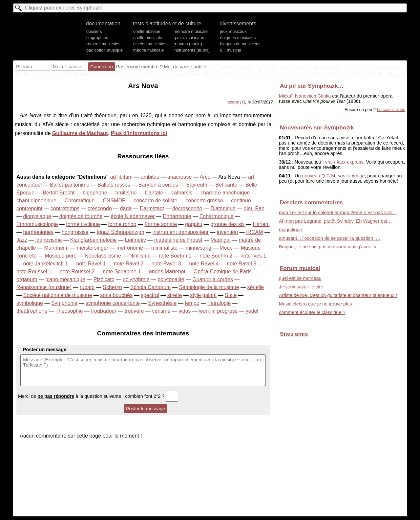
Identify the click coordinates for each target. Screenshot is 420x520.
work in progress (218, 311)
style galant (203, 295)
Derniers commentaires (311, 202)
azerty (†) (236, 102)
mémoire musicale (191, 31)
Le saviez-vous (391, 110)
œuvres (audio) (188, 44)
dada (126, 208)
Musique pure (61, 256)
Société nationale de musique (57, 295)
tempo (192, 303)
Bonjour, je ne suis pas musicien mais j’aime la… (330, 247)
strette (175, 295)
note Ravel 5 (241, 264)
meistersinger (93, 248)
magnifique (290, 230)
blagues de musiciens (240, 44)
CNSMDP (114, 201)
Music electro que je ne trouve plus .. (317, 304)
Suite (231, 295)
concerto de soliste (155, 201)
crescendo (100, 208)
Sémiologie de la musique (209, 287)
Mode (226, 248)
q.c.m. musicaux (189, 38)
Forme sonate (161, 224)
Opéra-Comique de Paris (223, 271)
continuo (241, 201)
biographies (97, 38)
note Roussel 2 (77, 271)
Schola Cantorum (151, 287)
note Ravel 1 (91, 264)
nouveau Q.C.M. (333, 176)
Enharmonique (217, 216)
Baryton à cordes (158, 185)
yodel (252, 311)
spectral (150, 295)
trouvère (134, 311)
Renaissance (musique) (44, 287)
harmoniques (38, 232)
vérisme (161, 311)
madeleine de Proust (178, 240)
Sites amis (294, 334)
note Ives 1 (253, 256)
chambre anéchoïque (225, 193)
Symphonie (64, 303)
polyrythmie (136, 279)
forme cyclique (83, 224)
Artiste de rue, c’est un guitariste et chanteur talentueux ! (338, 295)
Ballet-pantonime (70, 185)
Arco (205, 177)
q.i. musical (231, 50)
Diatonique (223, 208)
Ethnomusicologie (37, 224)
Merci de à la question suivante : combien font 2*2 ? (98, 396)
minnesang (199, 248)
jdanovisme (49, 240)
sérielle (255, 287)
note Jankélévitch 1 (45, 264)
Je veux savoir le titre (301, 287)
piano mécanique (65, 279)
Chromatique (80, 201)
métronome (130, 248)
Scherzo (112, 287)
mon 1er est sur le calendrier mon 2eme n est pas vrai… (338, 213)
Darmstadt (152, 208)
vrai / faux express (344, 162)
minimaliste (164, 248)
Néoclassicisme (103, 256)
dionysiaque (37, 216)
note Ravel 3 (166, 264)
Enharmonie (177, 216)
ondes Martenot (167, 271)
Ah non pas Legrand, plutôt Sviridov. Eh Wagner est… (335, 221)
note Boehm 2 (216, 256)
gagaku (194, 224)
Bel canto (227, 185)
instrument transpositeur (180, 232)
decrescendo (187, 208)
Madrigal (220, 240)
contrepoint (29, 208)
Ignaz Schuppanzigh (121, 232)
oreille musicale (148, 38)
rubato (87, 287)
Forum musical (300, 268)
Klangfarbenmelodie (94, 240)
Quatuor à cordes (213, 279)
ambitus (150, 177)
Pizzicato (104, 279)
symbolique (30, 303)
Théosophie (69, 311)
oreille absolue (147, 31)
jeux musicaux (233, 31)
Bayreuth (197, 185)
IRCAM (255, 232)
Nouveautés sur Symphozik (317, 127)
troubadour (104, 311)
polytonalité (171, 279)
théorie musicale (148, 50)
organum (27, 279)
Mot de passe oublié (185, 67)
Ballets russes (114, 185)
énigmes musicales (238, 38)
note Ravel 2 (129, 264)
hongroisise (75, 232)
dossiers (94, 31)
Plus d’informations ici (139, 133)
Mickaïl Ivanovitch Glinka (305, 96)
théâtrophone (32, 311)
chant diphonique (36, 201)
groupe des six (227, 224)
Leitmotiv (136, 240)
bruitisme (126, 193)
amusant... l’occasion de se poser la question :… (330, 238)
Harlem (261, 224)
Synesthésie (162, 303)
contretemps (65, 208)
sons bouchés (116, 295)
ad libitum (121, 177)
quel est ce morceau (300, 278)
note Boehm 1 (175, 256)
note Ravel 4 (204, 264)
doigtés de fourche (81, 216)
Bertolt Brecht (59, 193)
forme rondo (122, 224)
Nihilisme (140, 256)
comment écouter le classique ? (312, 312)
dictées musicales (150, 44)
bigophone (95, 193)
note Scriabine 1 (122, 271)
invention (227, 232)
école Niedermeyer (133, 216)
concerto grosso (204, 201)
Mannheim (57, 248)
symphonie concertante (113, 303)
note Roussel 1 (34, 271)
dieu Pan (254, 208)
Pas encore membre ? (139, 67)
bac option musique (105, 50)
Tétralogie (219, 303)
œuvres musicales (103, 44)
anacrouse (180, 177)
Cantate (154, 193)
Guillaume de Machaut (80, 133)
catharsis (182, 193)
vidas (185, 311)
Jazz (22, 240)
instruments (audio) (192, 50)
